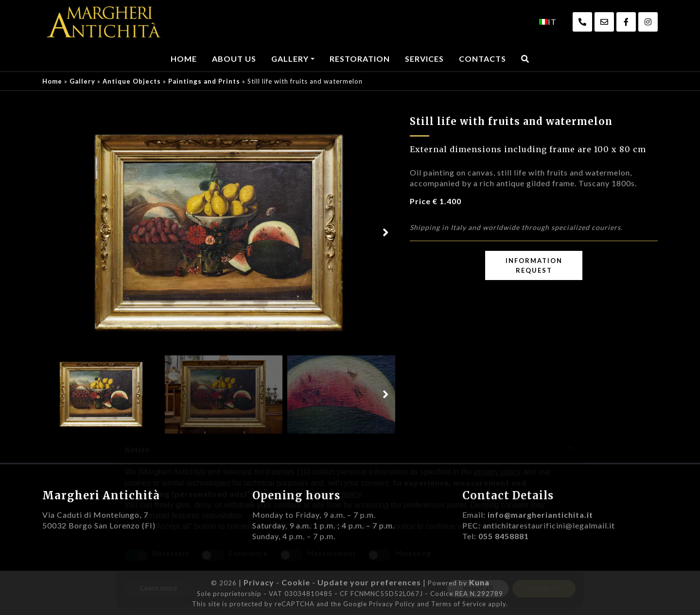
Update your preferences (369, 582)
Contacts (482, 59)
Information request (534, 265)
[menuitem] (548, 22)
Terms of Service (459, 604)
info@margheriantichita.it (540, 515)
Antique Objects (132, 81)
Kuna (479, 582)
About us (234, 59)
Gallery (290, 59)
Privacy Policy (392, 604)
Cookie (296, 582)
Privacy (259, 582)
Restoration (360, 59)
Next (385, 233)
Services (424, 59)
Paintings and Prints (204, 81)
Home (184, 59)
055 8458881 (504, 536)
